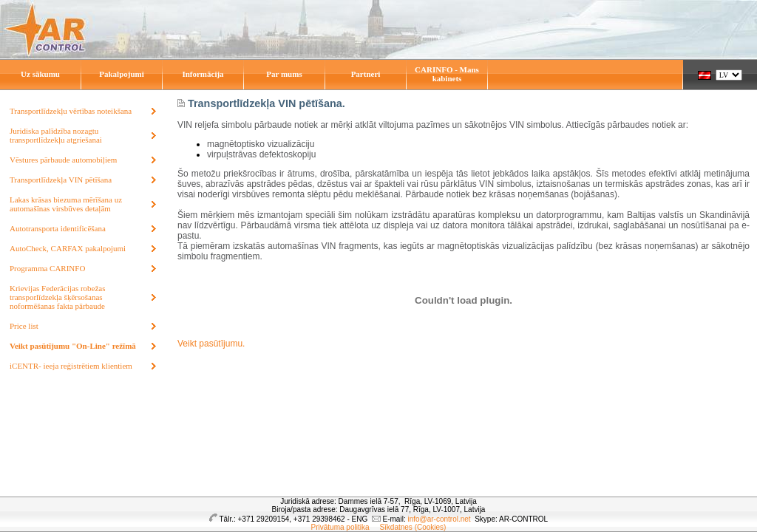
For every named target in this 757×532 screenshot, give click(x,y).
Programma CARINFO (47, 268)
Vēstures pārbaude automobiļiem (63, 160)
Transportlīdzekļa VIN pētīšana (61, 180)
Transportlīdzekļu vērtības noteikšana (71, 111)
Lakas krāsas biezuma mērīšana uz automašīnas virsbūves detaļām (66, 204)
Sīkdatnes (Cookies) (413, 527)
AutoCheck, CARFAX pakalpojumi (68, 248)
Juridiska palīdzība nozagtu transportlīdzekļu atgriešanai (56, 135)
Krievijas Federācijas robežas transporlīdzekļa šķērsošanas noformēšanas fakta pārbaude (58, 297)
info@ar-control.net (439, 519)
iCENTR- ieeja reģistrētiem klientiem (71, 366)
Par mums (284, 74)
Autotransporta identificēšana (58, 228)
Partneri (366, 74)
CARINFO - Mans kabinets (447, 74)
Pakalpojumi (122, 74)
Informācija (203, 74)
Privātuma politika (340, 527)
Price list (24, 326)
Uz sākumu (40, 74)
